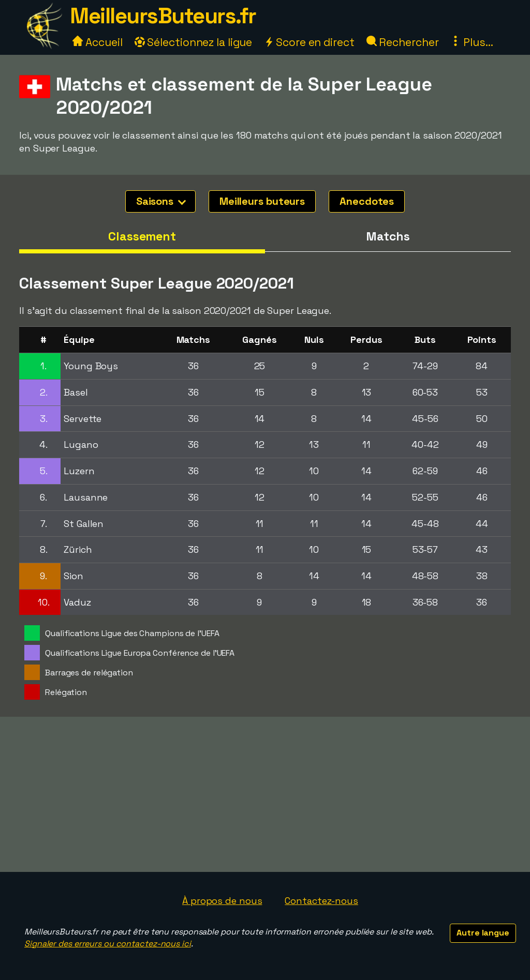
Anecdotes (367, 201)
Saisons (161, 201)
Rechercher (403, 42)
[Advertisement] (265, 794)
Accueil (97, 42)
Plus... (472, 42)
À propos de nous (222, 901)
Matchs (388, 236)
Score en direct (309, 42)
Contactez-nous (321, 901)
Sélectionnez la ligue (194, 42)
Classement (142, 236)
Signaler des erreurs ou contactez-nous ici (108, 944)
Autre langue (483, 933)
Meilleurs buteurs (262, 201)
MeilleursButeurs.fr (163, 16)
